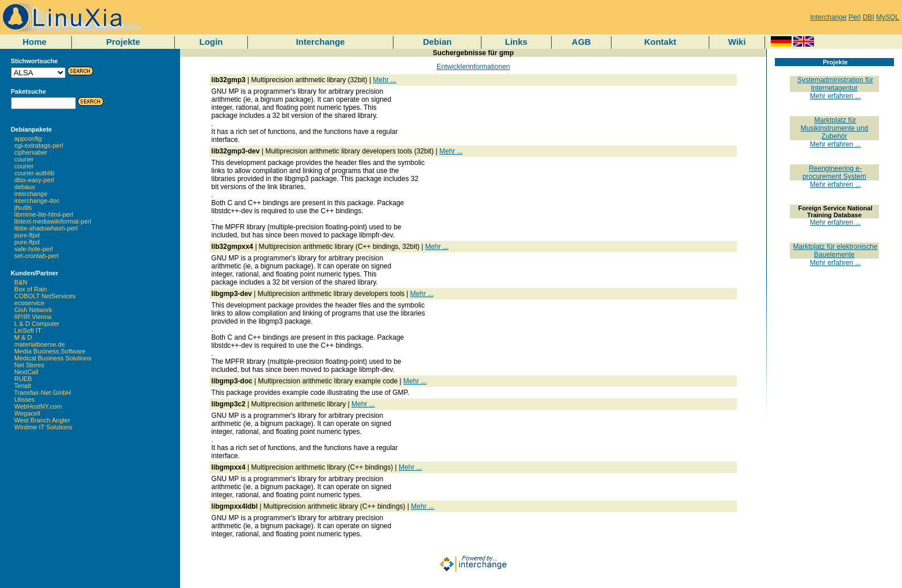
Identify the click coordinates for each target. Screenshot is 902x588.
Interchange (828, 17)
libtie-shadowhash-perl (46, 228)
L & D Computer (37, 324)
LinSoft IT (28, 330)
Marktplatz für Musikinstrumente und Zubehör (834, 128)
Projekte (123, 42)
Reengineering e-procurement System (834, 172)
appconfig (28, 139)
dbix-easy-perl (34, 180)
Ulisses (24, 399)
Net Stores (29, 365)
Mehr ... (385, 80)
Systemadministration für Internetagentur (835, 84)
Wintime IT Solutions (43, 427)
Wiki (737, 42)
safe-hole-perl (34, 249)
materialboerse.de (40, 344)
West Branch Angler (42, 420)
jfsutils (23, 207)
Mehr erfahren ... (836, 96)
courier (24, 159)
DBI (869, 17)
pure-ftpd (27, 235)
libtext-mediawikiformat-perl (53, 221)
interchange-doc (37, 201)
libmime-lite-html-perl (44, 214)
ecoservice (30, 303)
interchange (31, 194)
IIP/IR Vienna (33, 317)
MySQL (888, 17)
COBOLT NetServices (45, 296)
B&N (21, 282)
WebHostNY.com (38, 406)
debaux (25, 187)
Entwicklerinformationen (473, 67)
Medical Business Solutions (53, 358)
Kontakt (660, 42)
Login (211, 42)
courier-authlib (35, 173)
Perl (855, 17)
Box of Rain (31, 289)
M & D (23, 337)
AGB (581, 42)
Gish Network (33, 310)
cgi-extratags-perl (39, 145)
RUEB (23, 379)
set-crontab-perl (37, 256)
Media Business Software (50, 351)
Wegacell (27, 413)
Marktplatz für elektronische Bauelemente (836, 251)
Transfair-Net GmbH (43, 393)
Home (35, 42)
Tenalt (23, 386)
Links (516, 42)
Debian (437, 42)
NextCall (26, 372)
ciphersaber (31, 152)
